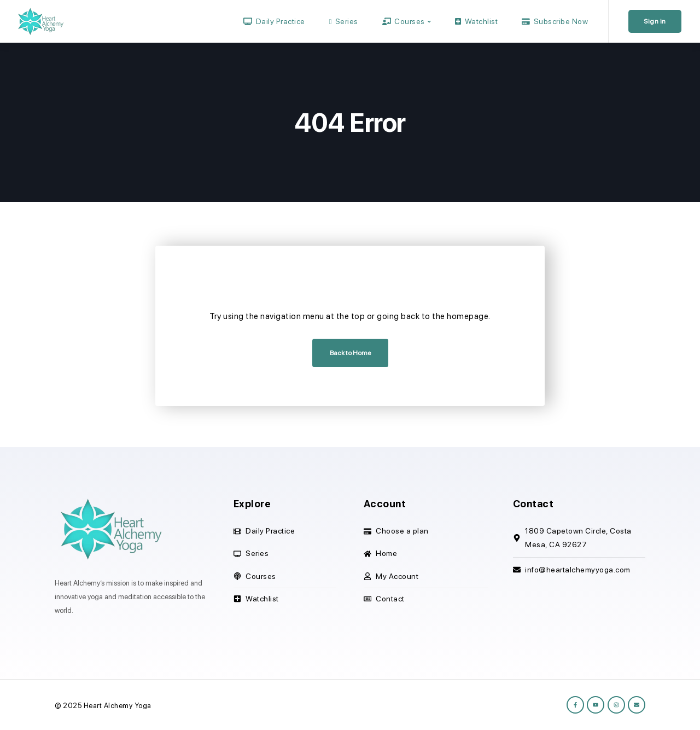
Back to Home (350, 353)
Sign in (655, 21)
